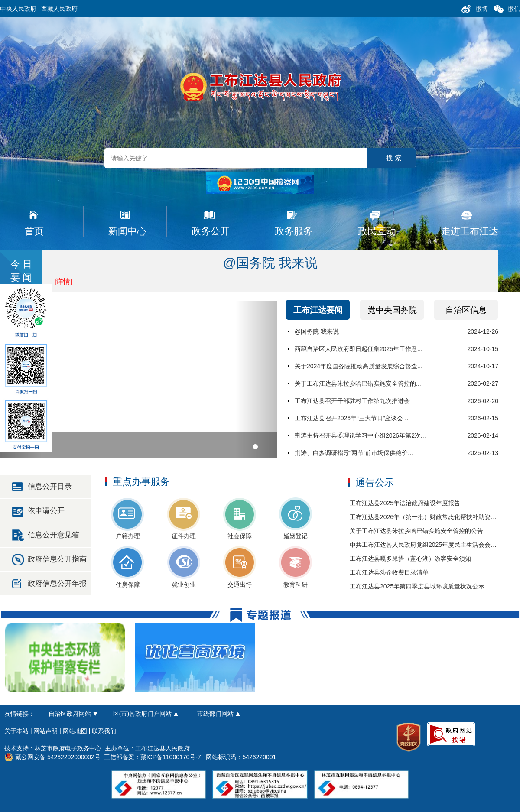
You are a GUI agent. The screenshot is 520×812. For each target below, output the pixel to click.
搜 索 (394, 158)
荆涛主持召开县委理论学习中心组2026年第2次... (360, 435)
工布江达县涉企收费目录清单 (389, 572)
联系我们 (104, 731)
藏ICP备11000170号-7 (171, 757)
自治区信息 (466, 310)
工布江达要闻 (318, 310)
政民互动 (377, 231)
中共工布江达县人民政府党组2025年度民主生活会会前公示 (429, 545)
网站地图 (75, 731)
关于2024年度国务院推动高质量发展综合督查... (359, 366)
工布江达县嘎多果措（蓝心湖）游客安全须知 (410, 559)
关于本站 (16, 731)
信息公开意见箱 (54, 535)
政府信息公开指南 (57, 559)
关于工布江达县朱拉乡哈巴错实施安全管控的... (358, 383)
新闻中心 (127, 231)
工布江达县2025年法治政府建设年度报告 (405, 503)
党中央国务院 (392, 310)
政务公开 (211, 231)
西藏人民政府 (59, 9)
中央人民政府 (18, 9)
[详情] (63, 281)
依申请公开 (46, 511)
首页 (34, 231)
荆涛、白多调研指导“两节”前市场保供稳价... (354, 453)
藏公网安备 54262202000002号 (52, 757)
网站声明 (45, 731)
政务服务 (294, 231)
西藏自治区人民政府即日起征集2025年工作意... (359, 349)
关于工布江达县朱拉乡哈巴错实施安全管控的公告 (416, 531)
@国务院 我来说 (271, 263)
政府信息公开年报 (57, 583)
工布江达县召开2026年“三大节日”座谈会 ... (352, 418)
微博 (482, 9)
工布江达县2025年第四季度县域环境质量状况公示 (417, 586)
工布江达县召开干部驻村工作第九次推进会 (352, 401)
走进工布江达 (470, 231)
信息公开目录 (50, 486)
